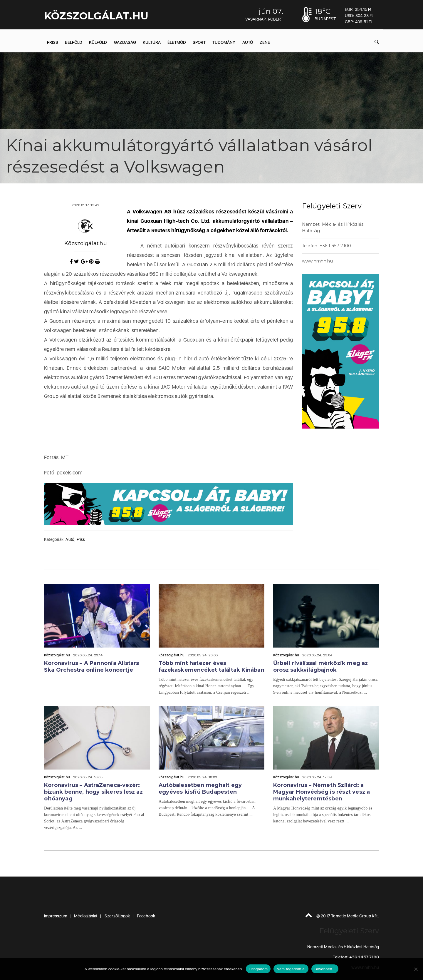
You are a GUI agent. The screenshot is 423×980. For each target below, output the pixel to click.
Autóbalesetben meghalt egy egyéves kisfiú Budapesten (200, 788)
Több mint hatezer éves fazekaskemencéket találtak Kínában (211, 667)
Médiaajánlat (86, 916)
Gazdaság (125, 42)
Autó (248, 42)
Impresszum (56, 916)
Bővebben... (325, 969)
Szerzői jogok (117, 916)
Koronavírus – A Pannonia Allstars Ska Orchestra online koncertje (92, 667)
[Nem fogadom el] (416, 969)
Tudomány (224, 42)
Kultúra (152, 42)
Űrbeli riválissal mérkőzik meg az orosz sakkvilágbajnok (321, 667)
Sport (199, 42)
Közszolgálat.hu (86, 243)
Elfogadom (258, 969)
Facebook (146, 916)
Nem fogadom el (291, 969)
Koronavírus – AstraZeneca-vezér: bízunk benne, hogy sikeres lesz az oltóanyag (93, 792)
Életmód (177, 42)
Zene (265, 42)
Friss (53, 42)
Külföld (98, 42)
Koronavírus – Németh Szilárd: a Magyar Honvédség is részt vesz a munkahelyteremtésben (322, 792)
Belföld (74, 42)
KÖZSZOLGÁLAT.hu (96, 16)
